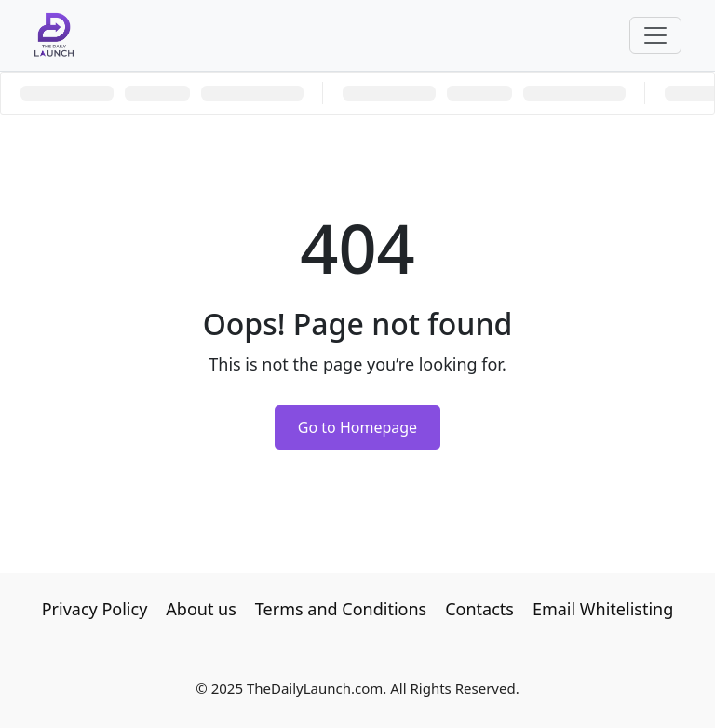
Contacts (479, 609)
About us (201, 609)
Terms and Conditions (341, 609)
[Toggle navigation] (655, 35)
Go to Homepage (357, 427)
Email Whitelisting (603, 609)
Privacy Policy (95, 609)
